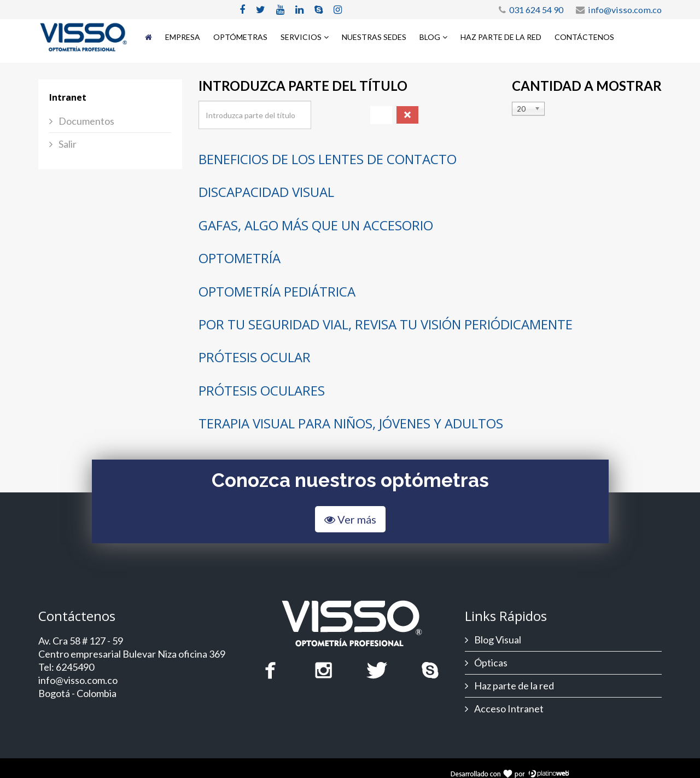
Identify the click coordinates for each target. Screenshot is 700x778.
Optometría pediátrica (277, 291)
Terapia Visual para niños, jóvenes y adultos (351, 423)
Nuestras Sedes (374, 37)
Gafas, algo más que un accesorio (316, 225)
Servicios (301, 37)
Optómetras (240, 37)
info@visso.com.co (625, 10)
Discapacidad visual (266, 192)
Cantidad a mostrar (587, 86)
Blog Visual (497, 640)
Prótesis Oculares (262, 390)
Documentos (86, 121)
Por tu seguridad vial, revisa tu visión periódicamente (386, 324)
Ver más (350, 519)
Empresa (183, 37)
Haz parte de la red (501, 37)
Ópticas (490, 663)
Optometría (240, 258)
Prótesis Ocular (255, 357)
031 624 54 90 (536, 10)
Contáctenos (584, 37)
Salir (67, 144)
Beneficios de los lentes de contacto (328, 159)
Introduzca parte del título (304, 86)
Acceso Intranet (508, 709)
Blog (430, 37)
